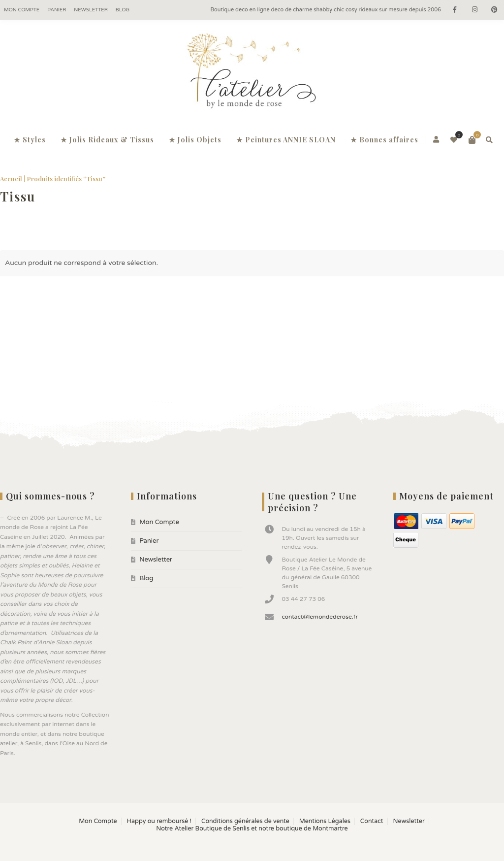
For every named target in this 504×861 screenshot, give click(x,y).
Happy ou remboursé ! (159, 821)
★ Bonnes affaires (384, 140)
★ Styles (30, 140)
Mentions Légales (325, 821)
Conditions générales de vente (245, 821)
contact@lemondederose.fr (320, 617)
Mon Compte (22, 10)
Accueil (11, 179)
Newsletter (91, 10)
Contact (372, 821)
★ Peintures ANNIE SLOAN (286, 140)
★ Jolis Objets (195, 140)
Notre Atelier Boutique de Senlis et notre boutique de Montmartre (252, 829)
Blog (123, 10)
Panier (57, 10)
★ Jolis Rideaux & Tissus (107, 140)
